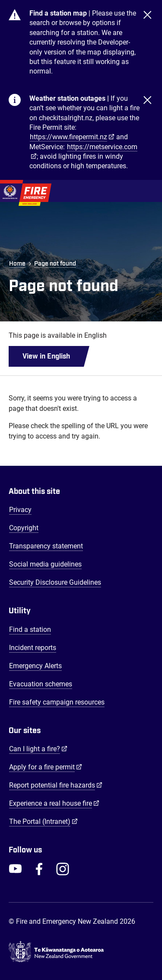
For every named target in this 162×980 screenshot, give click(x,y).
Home (17, 264)
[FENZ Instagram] (63, 869)
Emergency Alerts (35, 666)
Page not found (55, 264)
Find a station (30, 629)
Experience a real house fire (54, 803)
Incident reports (33, 648)
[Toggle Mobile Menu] (149, 191)
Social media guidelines (45, 564)
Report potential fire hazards (56, 785)
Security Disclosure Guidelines (55, 582)
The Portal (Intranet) (43, 821)
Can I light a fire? (38, 749)
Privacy (20, 510)
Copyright (24, 528)
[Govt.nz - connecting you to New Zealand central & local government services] (81, 952)
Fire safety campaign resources (57, 702)
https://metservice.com (102, 147)
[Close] (147, 43)
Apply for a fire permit (46, 767)
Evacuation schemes (41, 684)
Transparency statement (46, 546)
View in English (46, 356)
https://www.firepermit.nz (68, 137)
